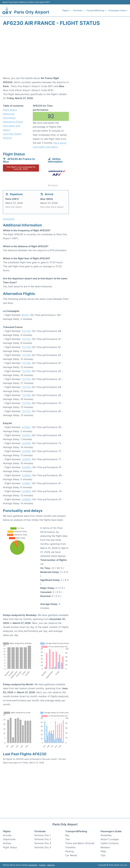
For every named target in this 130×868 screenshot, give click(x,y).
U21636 (26, 443)
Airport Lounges (110, 839)
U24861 (26, 483)
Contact (42, 865)
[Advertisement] (65, 53)
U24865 (26, 499)
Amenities (106, 835)
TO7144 (26, 387)
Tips (103, 855)
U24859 (26, 475)
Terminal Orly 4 (43, 847)
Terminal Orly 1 (42, 835)
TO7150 (26, 403)
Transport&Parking (76, 831)
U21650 (26, 459)
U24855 (26, 467)
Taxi (68, 839)
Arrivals (7, 835)
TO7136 (26, 355)
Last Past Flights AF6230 (12, 136)
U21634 (26, 435)
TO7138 (26, 363)
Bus (67, 835)
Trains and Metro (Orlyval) (80, 843)
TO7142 (26, 379)
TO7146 (26, 395)
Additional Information (9, 116)
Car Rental (71, 855)
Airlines (7, 843)
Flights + (66, 10)
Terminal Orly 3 (43, 843)
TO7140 (26, 371)
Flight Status (10, 110)
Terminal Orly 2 (43, 839)
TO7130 (26, 331)
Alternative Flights (13, 122)
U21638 (26, 451)
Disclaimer (33, 865)
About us (51, 865)
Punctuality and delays (12, 128)
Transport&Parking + (96, 10)
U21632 (26, 427)
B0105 (25, 315)
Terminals (40, 831)
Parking (69, 851)
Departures (9, 839)
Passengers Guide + (118, 10)
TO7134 (26, 347)
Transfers (70, 847)
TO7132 (26, 339)
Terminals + (78, 10)
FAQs (103, 851)
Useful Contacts (110, 843)
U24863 (26, 491)
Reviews (105, 847)
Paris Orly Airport (32, 12)
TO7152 (26, 411)
